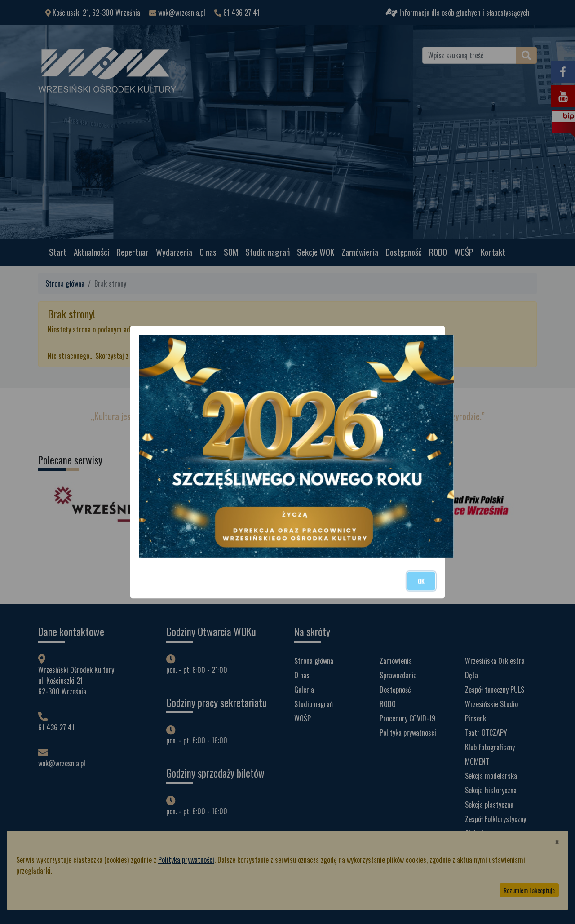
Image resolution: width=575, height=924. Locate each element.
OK (421, 581)
